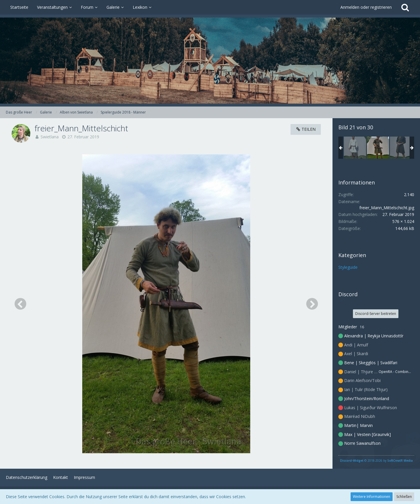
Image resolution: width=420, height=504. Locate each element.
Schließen (404, 497)
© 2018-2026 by (376, 461)
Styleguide (348, 267)
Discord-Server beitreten (376, 314)
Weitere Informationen (372, 497)
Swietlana (50, 137)
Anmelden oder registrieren (366, 7)
